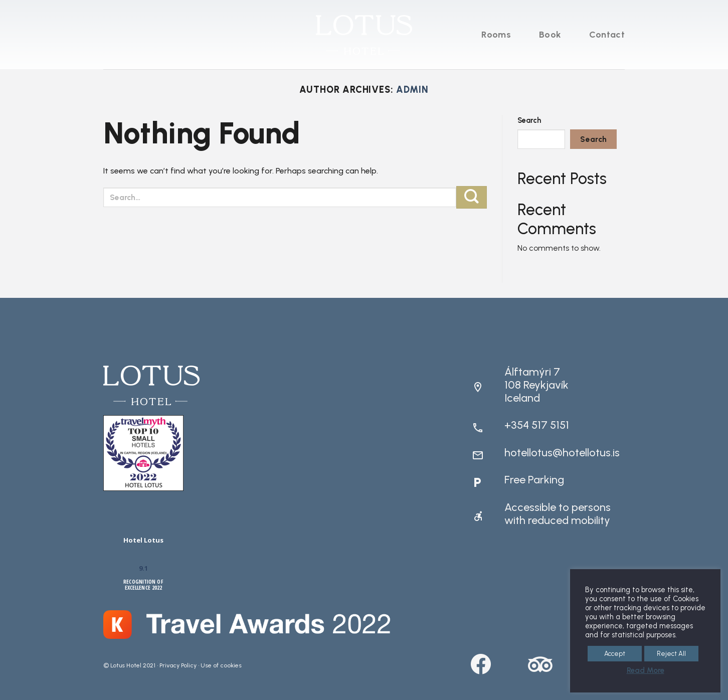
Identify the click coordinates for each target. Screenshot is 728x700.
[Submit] (472, 197)
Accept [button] (615, 654)
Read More (646, 670)
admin (412, 90)
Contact (607, 35)
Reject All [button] (671, 654)
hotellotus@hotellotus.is (562, 453)
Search (529, 120)
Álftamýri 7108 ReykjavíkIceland (536, 385)
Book (550, 35)
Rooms (496, 35)
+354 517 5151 (537, 425)
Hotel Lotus (143, 540)
